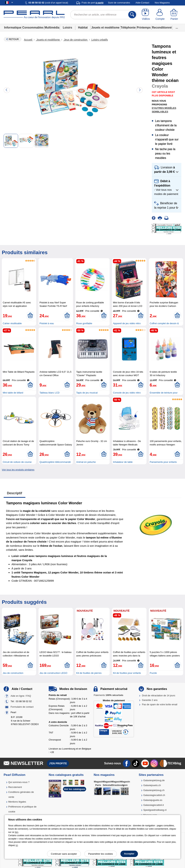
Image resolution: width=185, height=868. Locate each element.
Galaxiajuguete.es (153, 800)
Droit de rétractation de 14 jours (159, 695)
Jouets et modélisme (105, 28)
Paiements (108, 695)
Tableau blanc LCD (49, 393)
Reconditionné (162, 28)
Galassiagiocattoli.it (153, 805)
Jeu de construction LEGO (53, 673)
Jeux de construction (76, 40)
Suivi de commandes (119, 3)
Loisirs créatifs (99, 40)
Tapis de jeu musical (87, 393)
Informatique (13, 28)
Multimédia (52, 28)
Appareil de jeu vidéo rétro (127, 323)
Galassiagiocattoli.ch (154, 795)
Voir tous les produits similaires (18, 470)
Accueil (28, 40)
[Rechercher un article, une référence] (104, 15)
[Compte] (160, 15)
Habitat (83, 28)
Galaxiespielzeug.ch (154, 790)
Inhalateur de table (123, 462)
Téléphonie (128, 28)
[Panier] (174, 15)
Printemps (144, 28)
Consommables (33, 28)
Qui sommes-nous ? (19, 782)
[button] (167, 170)
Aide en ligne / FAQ (21, 696)
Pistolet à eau (47, 323)
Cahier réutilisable (12, 323)
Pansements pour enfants (163, 462)
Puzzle (153, 673)
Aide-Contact (142, 3)
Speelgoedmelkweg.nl (155, 810)
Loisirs (67, 28)
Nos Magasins (162, 3)
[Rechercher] (132, 15)
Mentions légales (17, 802)
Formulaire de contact (22, 707)
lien (17, 832)
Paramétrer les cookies (101, 854)
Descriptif (15, 493)
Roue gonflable (84, 323)
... (177, 28)
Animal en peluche (86, 462)
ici (17, 845)
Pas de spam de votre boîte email (160, 704)
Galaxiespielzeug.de (154, 780)
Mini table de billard (13, 393)
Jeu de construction (13, 673)
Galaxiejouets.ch (152, 785)
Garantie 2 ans (150, 700)
